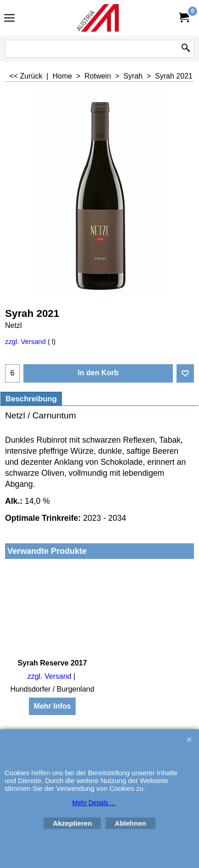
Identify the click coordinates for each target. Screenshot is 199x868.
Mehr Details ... (94, 803)
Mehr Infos (53, 706)
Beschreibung (31, 399)
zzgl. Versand (25, 342)
